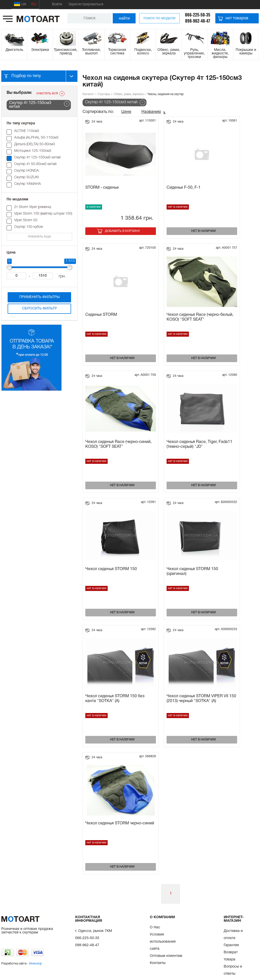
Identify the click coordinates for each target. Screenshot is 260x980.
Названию (151, 112)
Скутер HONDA (27, 171)
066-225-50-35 (198, 15)
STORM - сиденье (102, 188)
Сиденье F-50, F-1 (184, 188)
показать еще (39, 237)
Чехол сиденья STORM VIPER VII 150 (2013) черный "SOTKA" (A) (201, 699)
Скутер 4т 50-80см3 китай (35, 164)
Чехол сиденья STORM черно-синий (120, 823)
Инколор (36, 964)
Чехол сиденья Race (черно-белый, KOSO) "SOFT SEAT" (200, 317)
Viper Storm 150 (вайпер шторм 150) (43, 214)
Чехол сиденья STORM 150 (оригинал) (192, 571)
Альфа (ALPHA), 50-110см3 (36, 138)
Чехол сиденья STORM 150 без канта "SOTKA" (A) (115, 699)
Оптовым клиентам (166, 956)
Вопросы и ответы (233, 970)
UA (20, 4)
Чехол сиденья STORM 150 (111, 569)
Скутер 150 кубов (28, 227)
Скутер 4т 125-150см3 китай (37, 158)
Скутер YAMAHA (28, 184)
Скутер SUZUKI (27, 177)
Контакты (158, 963)
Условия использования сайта (163, 942)
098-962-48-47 (198, 21)
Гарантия (231, 945)
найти (124, 18)
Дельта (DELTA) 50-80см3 (35, 144)
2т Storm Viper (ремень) (33, 207)
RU (34, 4)
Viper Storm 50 (26, 220)
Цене (126, 112)
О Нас (155, 927)
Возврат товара (231, 956)
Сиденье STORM (101, 315)
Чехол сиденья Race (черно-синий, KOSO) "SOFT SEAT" (118, 444)
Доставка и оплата (233, 935)
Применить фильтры (39, 297)
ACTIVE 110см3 (27, 131)
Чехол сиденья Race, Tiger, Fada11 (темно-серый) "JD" (199, 444)
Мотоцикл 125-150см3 (33, 151)
